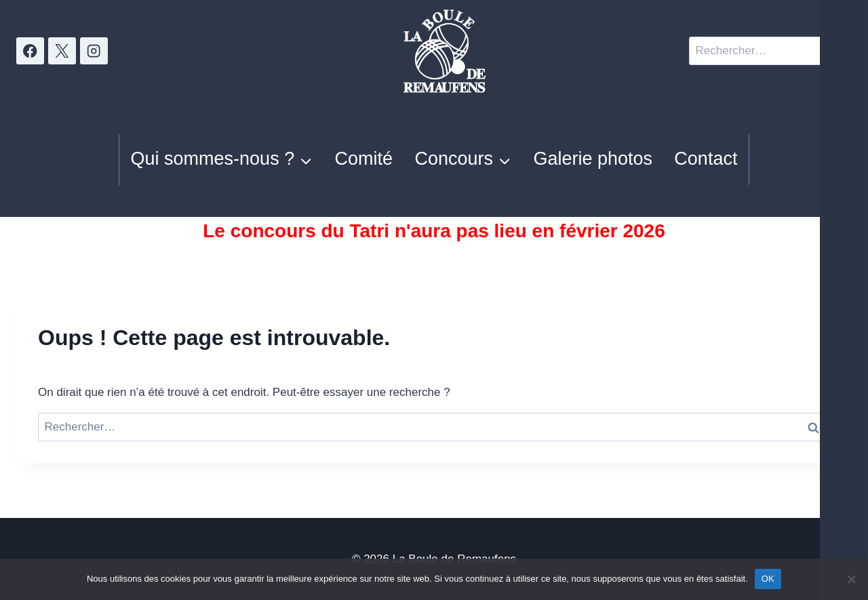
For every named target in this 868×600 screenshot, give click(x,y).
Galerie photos (593, 159)
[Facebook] (30, 51)
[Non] (851, 579)
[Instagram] (94, 51)
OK (768, 579)
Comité (364, 159)
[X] (62, 51)
